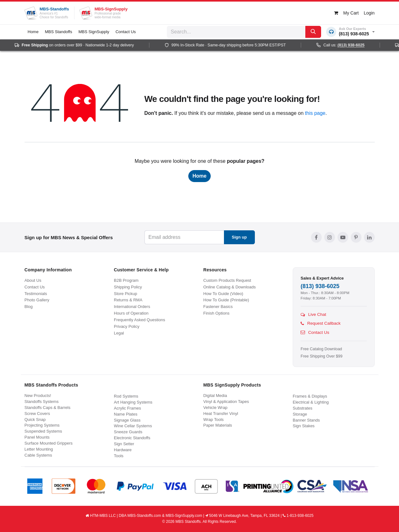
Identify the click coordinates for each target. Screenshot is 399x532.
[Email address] (184, 237)
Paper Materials (218, 425)
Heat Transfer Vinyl (221, 414)
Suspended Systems (43, 431)
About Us (33, 280)
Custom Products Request (227, 280)
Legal (119, 333)
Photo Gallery (37, 300)
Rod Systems (126, 396)
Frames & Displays (310, 396)
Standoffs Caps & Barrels (48, 408)
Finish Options (217, 313)
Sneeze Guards (128, 432)
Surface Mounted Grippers (49, 443)
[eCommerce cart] (346, 13)
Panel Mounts (37, 437)
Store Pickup (126, 294)
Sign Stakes (304, 426)
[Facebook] (316, 237)
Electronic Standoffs (132, 438)
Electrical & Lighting (311, 402)
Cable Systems (38, 455)
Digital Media (215, 396)
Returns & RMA (128, 300)
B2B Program (126, 280)
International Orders (132, 307)
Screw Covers (37, 414)
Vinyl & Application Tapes (226, 402)
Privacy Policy (127, 326)
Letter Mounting (39, 449)
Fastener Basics (218, 307)
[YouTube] (343, 237)
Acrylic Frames (127, 408)
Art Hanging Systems (133, 402)
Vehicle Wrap (215, 408)
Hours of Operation (131, 313)
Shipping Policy (128, 287)
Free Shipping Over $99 (322, 356)
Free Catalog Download (321, 349)
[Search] (313, 32)
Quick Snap (35, 420)
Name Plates (126, 414)
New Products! (38, 396)
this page (315, 113)
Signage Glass (127, 420)
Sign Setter (124, 444)
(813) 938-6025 (320, 286)
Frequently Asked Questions (140, 320)
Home (199, 176)
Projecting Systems (42, 425)
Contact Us (35, 287)
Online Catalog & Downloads (230, 287)
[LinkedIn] (369, 237)
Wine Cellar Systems (133, 426)
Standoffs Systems (42, 402)
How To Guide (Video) (223, 294)
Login (369, 13)
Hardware (123, 450)
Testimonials (36, 294)
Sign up (239, 237)
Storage (300, 414)
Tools (119, 456)
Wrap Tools (214, 420)
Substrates (302, 408)
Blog (29, 307)
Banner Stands (306, 420)
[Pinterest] (356, 237)
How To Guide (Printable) (226, 300)
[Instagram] (330, 237)
